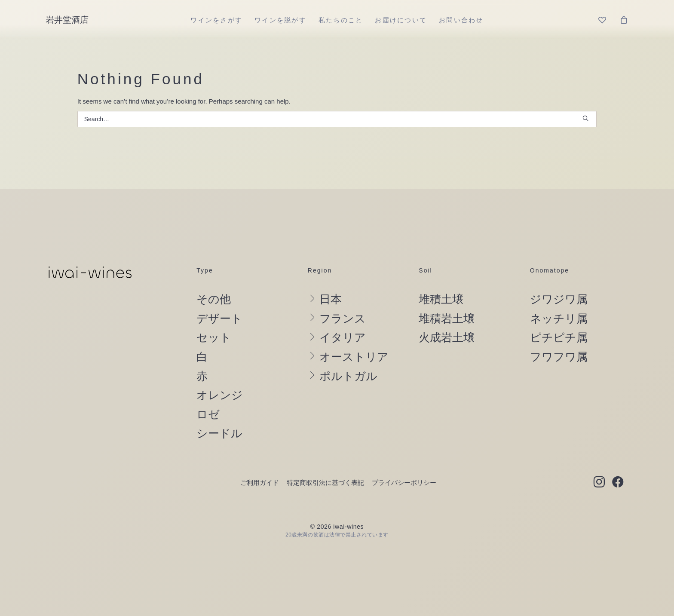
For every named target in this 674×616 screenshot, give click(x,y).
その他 (214, 299)
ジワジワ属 (559, 299)
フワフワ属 (559, 357)
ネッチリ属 (559, 319)
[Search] (337, 119)
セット (214, 337)
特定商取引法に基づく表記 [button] (325, 483)
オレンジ (220, 395)
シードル (219, 433)
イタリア (343, 337)
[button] (585, 118)
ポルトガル (348, 376)
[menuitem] (216, 20)
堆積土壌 (441, 299)
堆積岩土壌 (447, 319)
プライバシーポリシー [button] (404, 483)
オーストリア (354, 357)
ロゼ (208, 414)
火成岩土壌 (447, 337)
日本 (331, 299)
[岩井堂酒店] (67, 20)
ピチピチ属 (559, 337)
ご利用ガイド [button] (260, 483)
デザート (219, 319)
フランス (343, 319)
